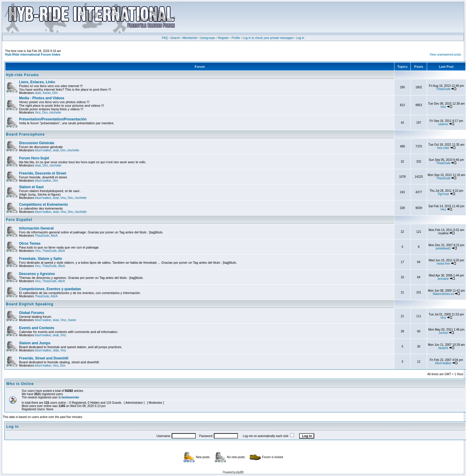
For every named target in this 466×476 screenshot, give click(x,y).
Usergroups (208, 38)
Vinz (38, 113)
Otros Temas (30, 244)
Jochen (443, 333)
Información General (36, 228)
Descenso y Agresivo (37, 274)
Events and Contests (37, 328)
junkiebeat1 (443, 248)
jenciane (443, 279)
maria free (443, 264)
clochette (55, 113)
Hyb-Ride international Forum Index (33, 54)
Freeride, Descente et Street (43, 173)
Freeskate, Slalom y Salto (41, 259)
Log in (300, 38)
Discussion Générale (37, 143)
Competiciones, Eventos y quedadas (50, 289)
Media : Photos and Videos (42, 98)
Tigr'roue (443, 194)
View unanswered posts (445, 55)
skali (38, 93)
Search (175, 38)
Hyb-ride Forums (22, 75)
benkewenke (70, 397)
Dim (55, 93)
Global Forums (32, 313)
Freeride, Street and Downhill (44, 358)
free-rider (443, 148)
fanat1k (443, 348)
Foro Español (19, 220)
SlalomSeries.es (443, 294)
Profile (236, 38)
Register (223, 38)
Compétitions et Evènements (44, 205)
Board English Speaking (30, 304)
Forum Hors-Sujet (34, 158)
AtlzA (54, 236)
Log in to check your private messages (268, 38)
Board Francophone (25, 134)
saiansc (443, 124)
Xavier (47, 93)
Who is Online (20, 384)
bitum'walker (43, 150)
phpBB (240, 472)
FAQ (165, 38)
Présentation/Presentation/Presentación (53, 119)
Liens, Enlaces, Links (37, 82)
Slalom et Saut (31, 187)
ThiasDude (443, 89)
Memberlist (190, 38)
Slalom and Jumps (35, 343)
